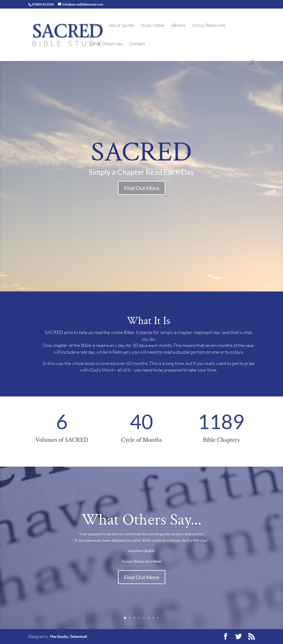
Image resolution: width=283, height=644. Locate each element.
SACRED (141, 152)
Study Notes (153, 26)
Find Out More (142, 188)
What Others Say (106, 44)
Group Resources (209, 26)
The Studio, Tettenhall (68, 636)
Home (96, 26)
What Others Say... (141, 520)
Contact (137, 44)
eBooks (178, 26)
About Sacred (121, 26)
